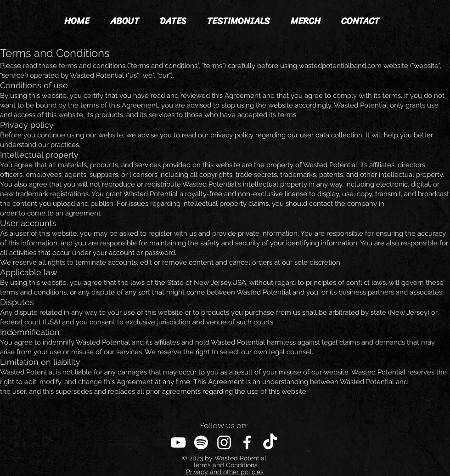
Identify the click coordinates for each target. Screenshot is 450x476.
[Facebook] (247, 442)
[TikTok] (270, 442)
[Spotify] (201, 442)
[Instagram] (224, 442)
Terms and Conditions (225, 465)
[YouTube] (178, 442)
